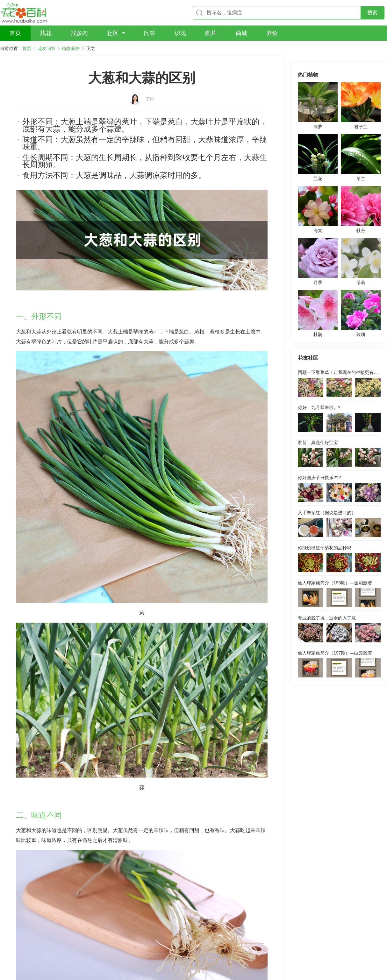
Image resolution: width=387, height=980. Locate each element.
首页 (27, 48)
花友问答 (47, 48)
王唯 (150, 88)
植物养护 (71, 48)
